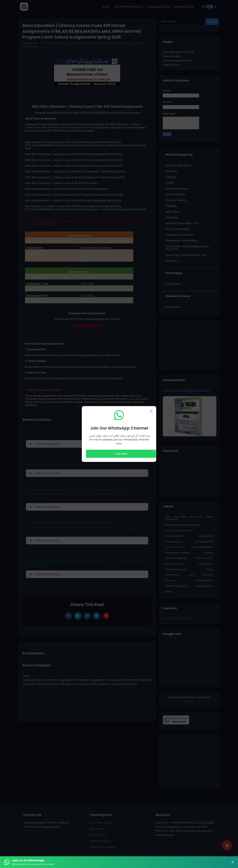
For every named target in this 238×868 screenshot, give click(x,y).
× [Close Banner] (233, 862)
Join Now (121, 454)
